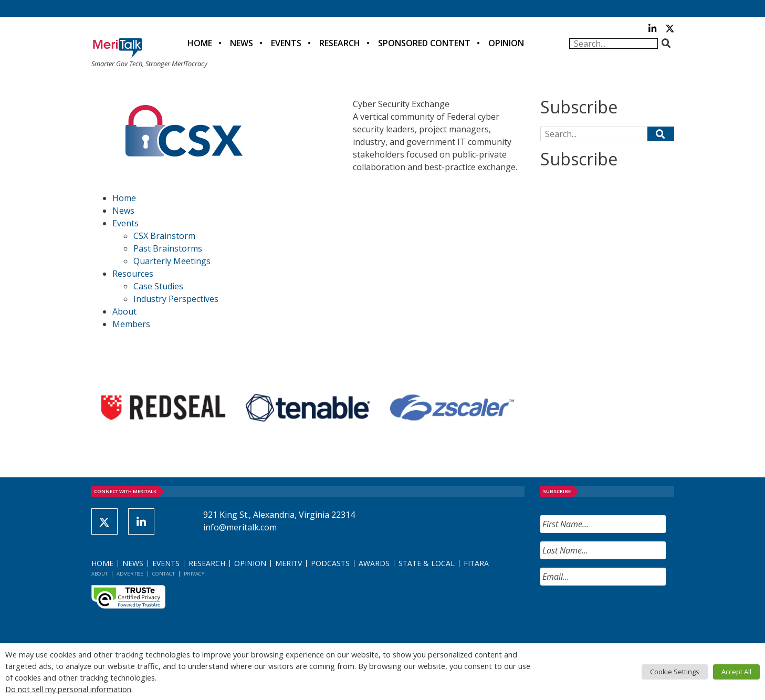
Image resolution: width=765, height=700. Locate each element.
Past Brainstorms (168, 248)
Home (200, 43)
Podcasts (330, 563)
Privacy (194, 574)
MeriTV (289, 563)
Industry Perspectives (176, 299)
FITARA (476, 563)
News (242, 43)
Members (131, 324)
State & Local (427, 563)
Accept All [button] (736, 672)
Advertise (130, 574)
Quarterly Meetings (172, 261)
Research (340, 43)
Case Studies (158, 286)
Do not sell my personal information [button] (68, 689)
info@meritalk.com (240, 527)
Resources (133, 274)
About (124, 311)
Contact (164, 574)
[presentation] (620, 614)
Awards (374, 563)
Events (286, 43)
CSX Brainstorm (164, 236)
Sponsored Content (424, 43)
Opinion (506, 43)
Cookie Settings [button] (675, 672)
